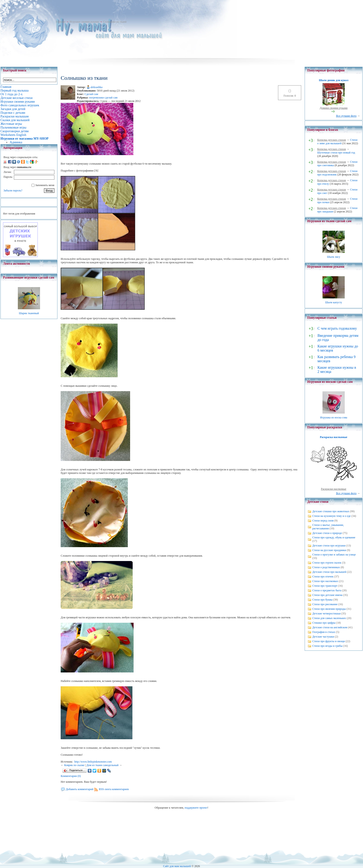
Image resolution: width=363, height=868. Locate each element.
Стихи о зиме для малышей (337, 142)
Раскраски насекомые (334, 489)
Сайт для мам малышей (177, 866)
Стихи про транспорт (325, 586)
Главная (61, 22)
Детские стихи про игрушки (329, 546)
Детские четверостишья (326, 613)
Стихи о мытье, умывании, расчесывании (328, 527)
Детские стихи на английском (330, 627)
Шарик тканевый (29, 313)
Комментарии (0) (71, 776)
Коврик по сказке (74, 765)
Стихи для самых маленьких (329, 618)
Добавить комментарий (80, 789)
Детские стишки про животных (331, 511)
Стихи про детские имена (327, 595)
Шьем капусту (333, 302)
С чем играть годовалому (337, 328)
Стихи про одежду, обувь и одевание (334, 537)
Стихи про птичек (323, 577)
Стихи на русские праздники (329, 550)
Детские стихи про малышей (329, 572)
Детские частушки (323, 637)
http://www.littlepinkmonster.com (93, 762)
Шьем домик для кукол (333, 80)
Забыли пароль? (13, 190)
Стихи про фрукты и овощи (329, 641)
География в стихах (324, 632)
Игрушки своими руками (84, 22)
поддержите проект (196, 808)
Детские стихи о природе (327, 533)
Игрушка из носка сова (334, 417)
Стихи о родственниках (326, 567)
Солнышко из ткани (115, 22)
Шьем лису (333, 257)
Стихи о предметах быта (327, 590)
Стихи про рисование (325, 604)
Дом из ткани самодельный (102, 765)
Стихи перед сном (323, 521)
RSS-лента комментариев (114, 789)
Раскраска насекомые (334, 437)
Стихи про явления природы (329, 609)
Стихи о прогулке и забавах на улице (334, 555)
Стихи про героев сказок (327, 563)
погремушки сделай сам (103, 98)
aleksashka (97, 87)
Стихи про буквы (322, 600)
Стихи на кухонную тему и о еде (332, 516)
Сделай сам (91, 94)
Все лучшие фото (346, 116)
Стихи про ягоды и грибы (327, 646)
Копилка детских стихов (332, 140)
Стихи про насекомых (325, 581)
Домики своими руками (334, 108)
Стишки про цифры (324, 623)
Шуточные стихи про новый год (336, 153)
